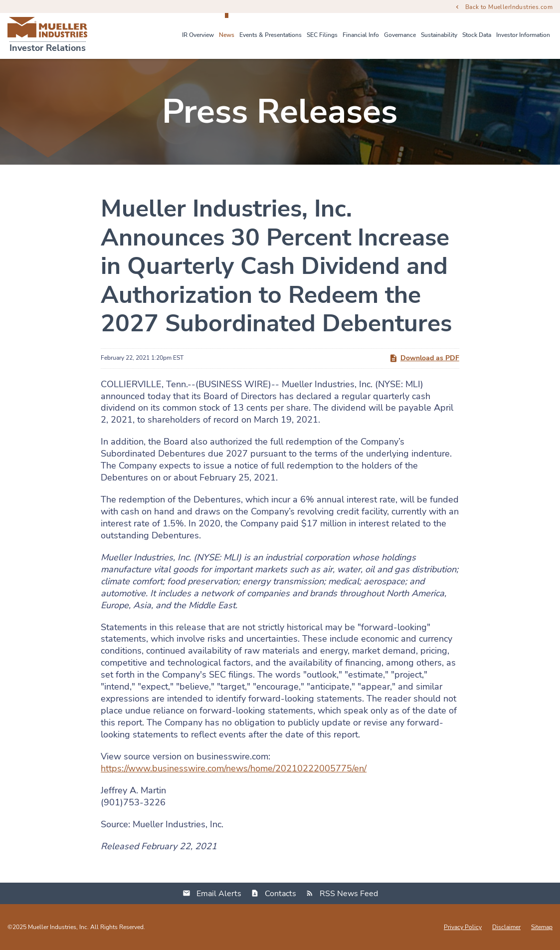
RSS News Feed (349, 894)
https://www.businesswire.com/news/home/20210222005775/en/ (234, 768)
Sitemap (542, 927)
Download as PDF (424, 358)
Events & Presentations (271, 35)
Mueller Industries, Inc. (58, 927)
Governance (400, 35)
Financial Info (361, 35)
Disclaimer (506, 927)
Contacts (280, 894)
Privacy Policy (463, 927)
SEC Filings (322, 35)
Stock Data (477, 35)
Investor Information (523, 35)
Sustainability (439, 35)
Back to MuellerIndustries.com (509, 6)
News (227, 35)
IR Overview (198, 35)
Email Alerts (219, 894)
